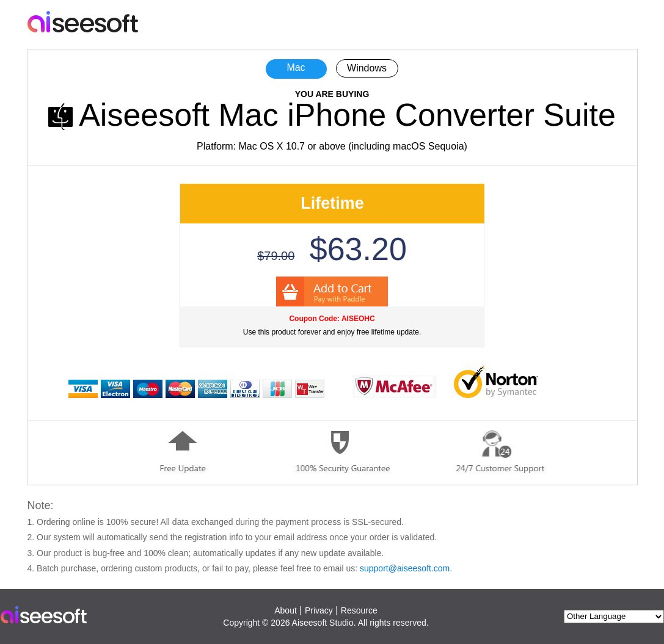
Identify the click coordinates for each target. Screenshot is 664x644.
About (286, 610)
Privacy (319, 610)
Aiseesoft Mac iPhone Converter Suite (347, 115)
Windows (367, 68)
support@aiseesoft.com (405, 568)
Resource (359, 610)
